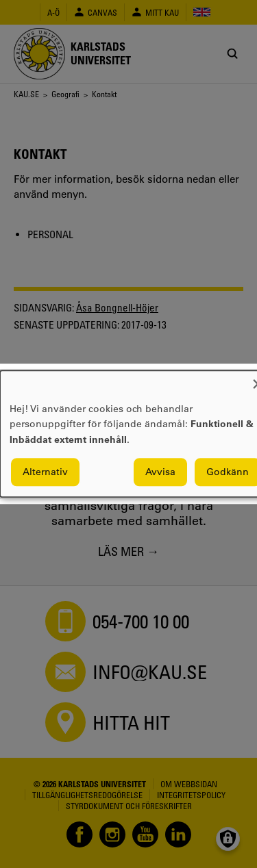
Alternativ (45, 472)
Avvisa (160, 472)
